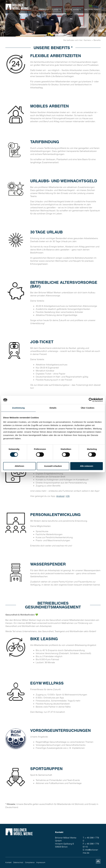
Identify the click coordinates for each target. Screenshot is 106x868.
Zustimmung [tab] (18, 408)
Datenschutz (18, 862)
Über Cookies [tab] (88, 408)
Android (60, 496)
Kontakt (8, 862)
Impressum (41, 862)
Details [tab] (53, 408)
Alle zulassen (87, 466)
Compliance (30, 862)
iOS (68, 496)
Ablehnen (19, 466)
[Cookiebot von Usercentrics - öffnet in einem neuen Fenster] (91, 400)
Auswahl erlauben (53, 466)
